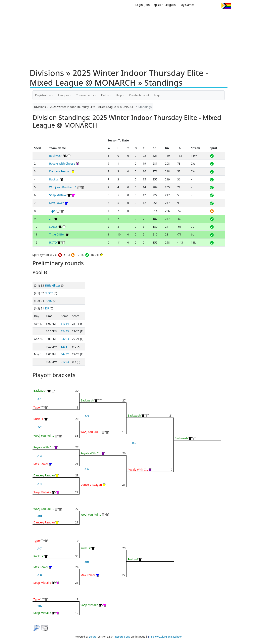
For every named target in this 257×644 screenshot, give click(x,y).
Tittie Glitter (57, 234)
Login (139, 5)
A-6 (87, 469)
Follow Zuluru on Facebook (167, 637)
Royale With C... (44, 447)
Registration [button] (43, 95)
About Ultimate (193, 16)
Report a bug (123, 637)
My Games (187, 5)
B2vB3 (65, 331)
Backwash (56, 156)
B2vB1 (65, 347)
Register (157, 5)
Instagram (217, 6)
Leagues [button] (64, 95)
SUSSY (53, 227)
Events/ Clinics (163, 16)
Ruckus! (54, 179)
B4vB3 (65, 339)
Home (103, 16)
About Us (220, 16)
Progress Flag (226, 6)
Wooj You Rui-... (44, 436)
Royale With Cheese (62, 163)
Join (147, 5)
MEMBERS (137, 16)
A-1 (40, 399)
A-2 (40, 427)
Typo (52, 211)
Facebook (209, 6)
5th (87, 562)
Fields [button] (105, 95)
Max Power (57, 203)
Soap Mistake (58, 195)
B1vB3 (65, 362)
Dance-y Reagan (60, 171)
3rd (40, 516)
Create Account (139, 95)
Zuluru (93, 637)
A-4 (40, 484)
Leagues (170, 5)
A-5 (87, 416)
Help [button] (119, 95)
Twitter (202, 6)
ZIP (51, 219)
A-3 (40, 456)
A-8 (40, 575)
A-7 (40, 548)
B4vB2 (65, 354)
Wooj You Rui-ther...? (63, 187)
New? (119, 16)
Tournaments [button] (85, 95)
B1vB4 (65, 324)
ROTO (53, 242)
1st (134, 443)
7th (40, 606)
